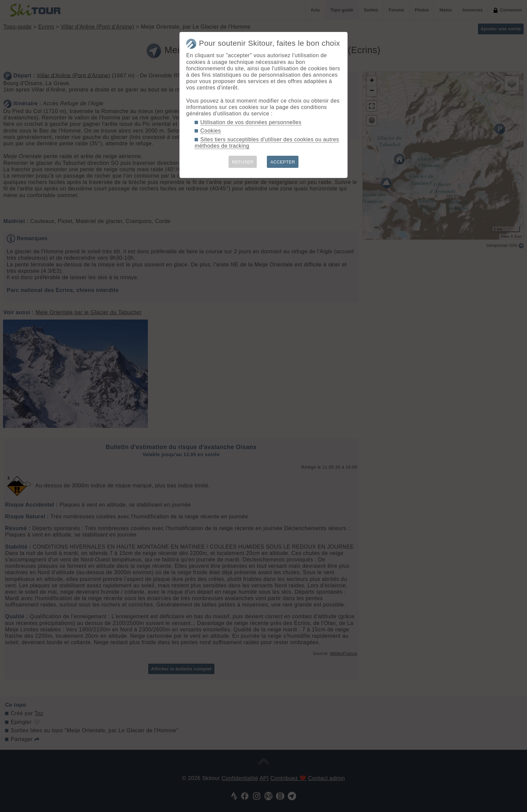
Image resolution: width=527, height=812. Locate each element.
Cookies (211, 131)
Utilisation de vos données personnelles (251, 122)
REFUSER (243, 162)
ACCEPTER (283, 162)
